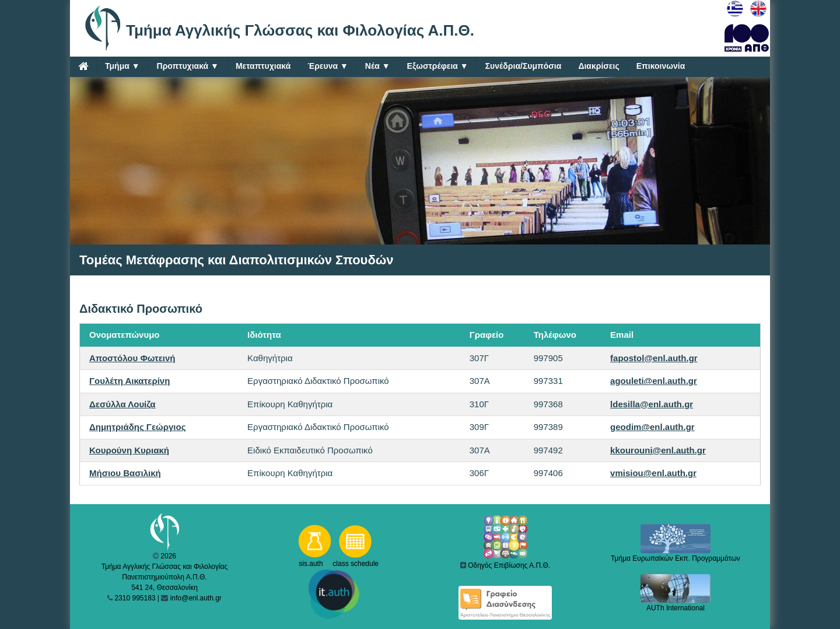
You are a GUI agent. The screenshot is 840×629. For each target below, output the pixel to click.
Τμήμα (123, 66)
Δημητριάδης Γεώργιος (137, 427)
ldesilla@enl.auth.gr (652, 404)
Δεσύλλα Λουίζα (123, 404)
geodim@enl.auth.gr (652, 427)
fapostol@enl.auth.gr (654, 358)
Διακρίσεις (598, 66)
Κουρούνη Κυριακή (129, 450)
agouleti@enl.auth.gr (654, 381)
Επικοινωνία (661, 66)
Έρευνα (328, 66)
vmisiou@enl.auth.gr (653, 473)
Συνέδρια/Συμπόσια (524, 66)
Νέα (378, 66)
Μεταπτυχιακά (263, 66)
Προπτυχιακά (188, 66)
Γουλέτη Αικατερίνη (129, 381)
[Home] (83, 66)
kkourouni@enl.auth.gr (658, 450)
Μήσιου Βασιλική (125, 473)
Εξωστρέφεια (438, 66)
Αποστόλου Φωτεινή (132, 358)
